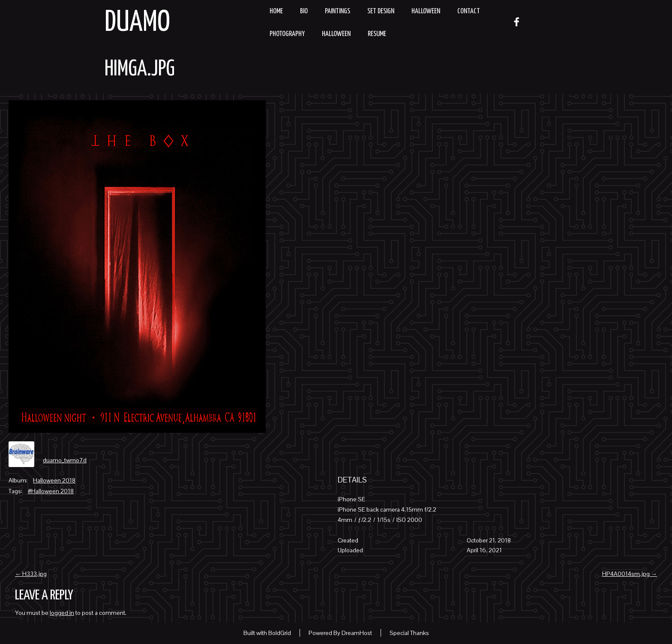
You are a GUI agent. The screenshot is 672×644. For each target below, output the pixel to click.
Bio (304, 11)
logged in (62, 613)
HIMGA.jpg (140, 69)
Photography (287, 34)
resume (377, 34)
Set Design (381, 11)
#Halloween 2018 (51, 491)
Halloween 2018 (54, 480)
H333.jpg (31, 574)
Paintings (337, 11)
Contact (469, 11)
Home (276, 11)
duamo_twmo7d (65, 460)
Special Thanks (409, 633)
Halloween (426, 11)
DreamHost (357, 633)
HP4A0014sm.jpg (630, 574)
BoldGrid (280, 633)
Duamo (137, 23)
